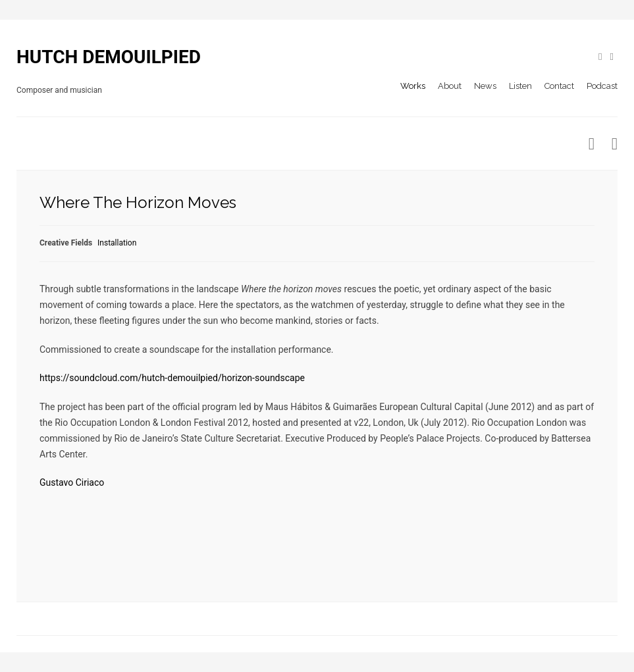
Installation (117, 243)
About (450, 86)
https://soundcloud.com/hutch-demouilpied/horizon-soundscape (172, 378)
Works (413, 86)
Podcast (602, 86)
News (485, 86)
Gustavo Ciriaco (72, 482)
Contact (559, 86)
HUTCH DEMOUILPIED (109, 57)
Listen (520, 86)
